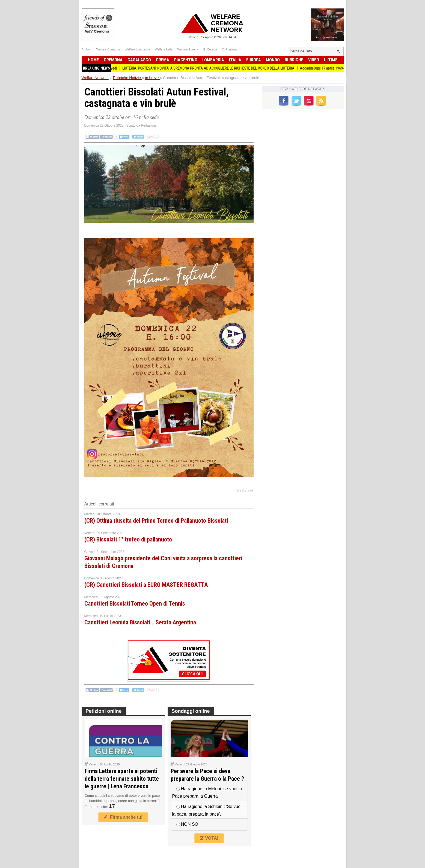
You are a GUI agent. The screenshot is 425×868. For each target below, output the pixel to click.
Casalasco (139, 60)
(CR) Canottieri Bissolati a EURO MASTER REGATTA (146, 585)
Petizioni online (104, 711)
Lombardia (213, 60)
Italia (235, 60)
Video (314, 60)
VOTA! (209, 838)
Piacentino (186, 60)
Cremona (113, 60)
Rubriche (294, 60)
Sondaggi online (191, 711)
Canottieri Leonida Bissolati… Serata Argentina (140, 622)
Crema (163, 60)
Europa (254, 60)
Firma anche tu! (123, 817)
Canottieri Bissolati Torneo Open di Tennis (135, 604)
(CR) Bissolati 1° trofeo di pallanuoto (128, 539)
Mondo (273, 60)
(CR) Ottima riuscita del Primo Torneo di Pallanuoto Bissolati (156, 521)
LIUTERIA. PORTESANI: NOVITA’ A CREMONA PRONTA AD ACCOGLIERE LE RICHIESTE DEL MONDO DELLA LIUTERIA (212, 68)
